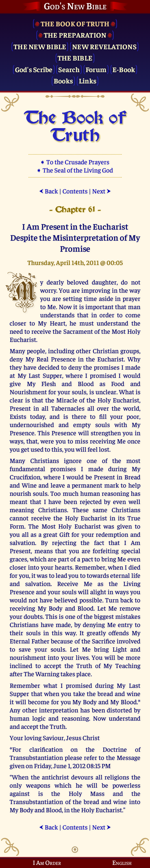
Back (48, 191)
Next (102, 191)
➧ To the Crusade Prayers (75, 162)
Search (69, 69)
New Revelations (104, 46)
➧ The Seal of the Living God (75, 170)
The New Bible (40, 46)
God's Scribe (34, 69)
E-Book (124, 69)
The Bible (75, 58)
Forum (96, 69)
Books (63, 80)
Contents (75, 191)
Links (88, 80)
